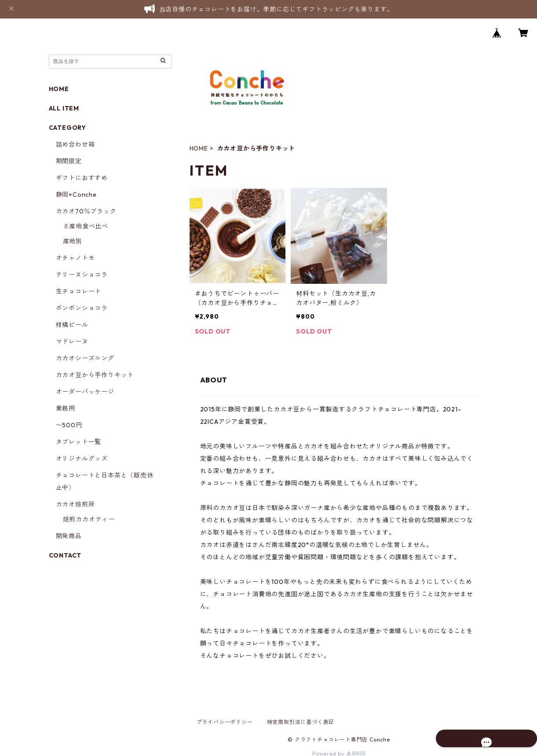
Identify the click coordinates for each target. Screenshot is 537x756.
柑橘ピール (72, 325)
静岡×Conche (76, 195)
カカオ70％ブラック (86, 211)
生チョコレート (79, 291)
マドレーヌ (72, 341)
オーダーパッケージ (85, 392)
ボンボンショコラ (82, 308)
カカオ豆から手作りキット (95, 375)
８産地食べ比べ (86, 226)
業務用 (66, 408)
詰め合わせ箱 (75, 144)
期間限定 (69, 161)
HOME (199, 148)
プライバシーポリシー (225, 722)
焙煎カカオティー (89, 519)
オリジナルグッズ (82, 459)
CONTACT (65, 555)
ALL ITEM (64, 108)
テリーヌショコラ (82, 275)
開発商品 (69, 536)
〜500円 (69, 425)
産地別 (73, 241)
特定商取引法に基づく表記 (301, 722)
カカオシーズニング (85, 358)
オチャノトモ (75, 258)
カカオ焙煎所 (75, 504)
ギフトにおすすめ (82, 178)
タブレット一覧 (79, 442)
